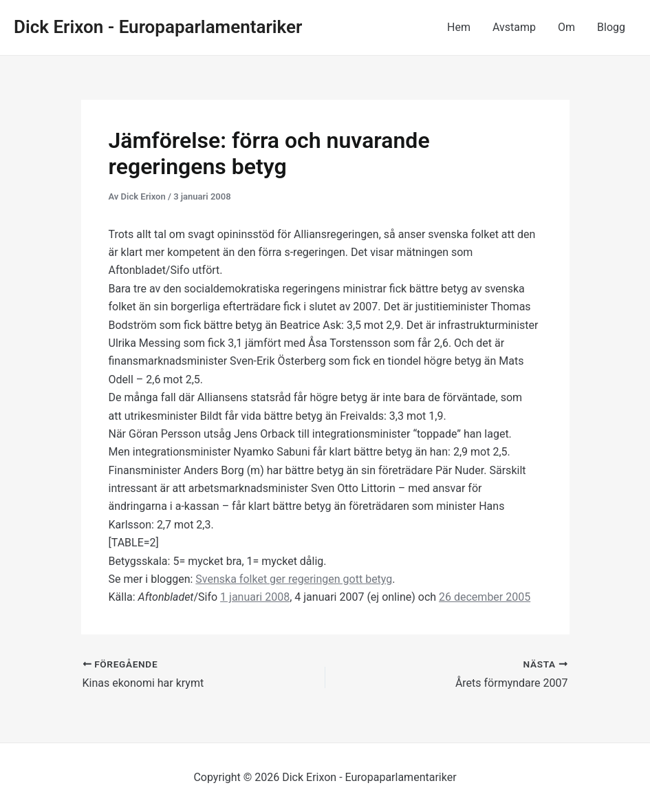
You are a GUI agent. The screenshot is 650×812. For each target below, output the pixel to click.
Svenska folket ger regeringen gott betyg (294, 579)
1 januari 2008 (255, 597)
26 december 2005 (485, 597)
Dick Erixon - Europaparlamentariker (158, 27)
